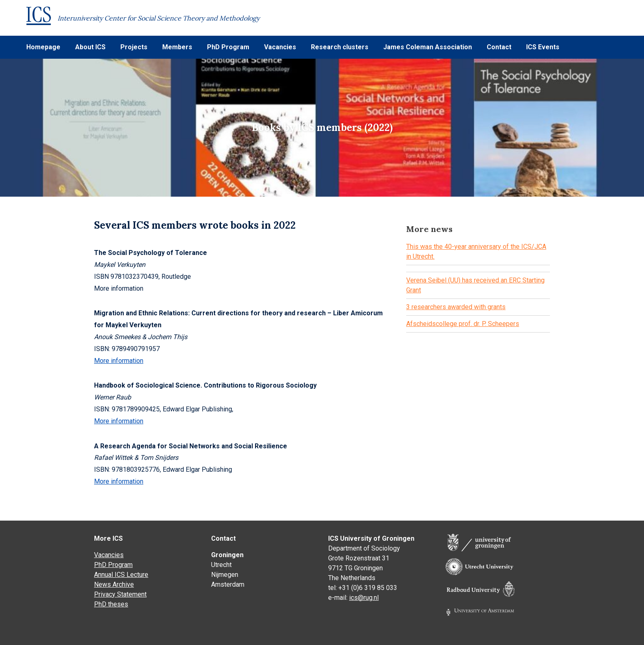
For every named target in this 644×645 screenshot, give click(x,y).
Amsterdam (228, 584)
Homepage (43, 47)
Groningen (227, 555)
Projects (134, 47)
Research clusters (340, 47)
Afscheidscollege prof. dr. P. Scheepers (463, 324)
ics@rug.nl (364, 598)
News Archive (114, 584)
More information (119, 361)
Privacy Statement (120, 594)
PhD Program (228, 47)
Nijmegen (225, 575)
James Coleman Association (428, 47)
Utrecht (221, 565)
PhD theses (111, 604)
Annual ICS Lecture (121, 575)
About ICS (90, 47)
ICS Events (543, 47)
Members (177, 47)
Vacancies (280, 47)
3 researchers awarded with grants (456, 307)
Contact (499, 47)
